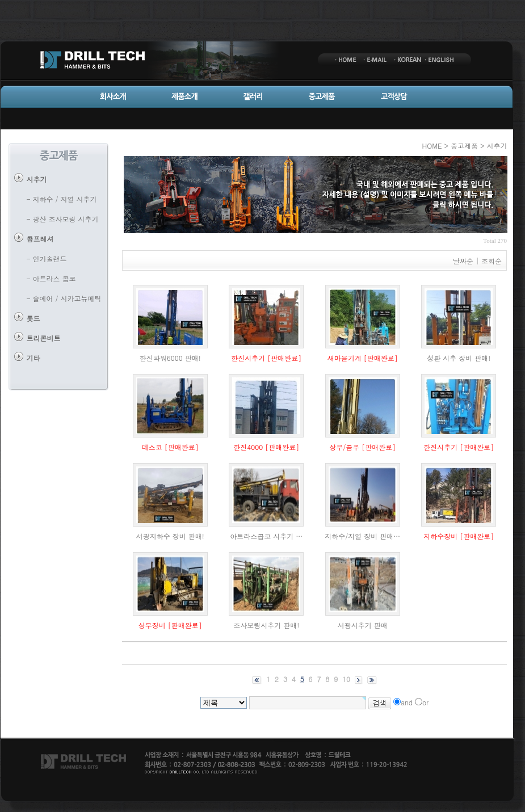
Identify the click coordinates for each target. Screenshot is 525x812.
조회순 (492, 261)
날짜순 (463, 261)
